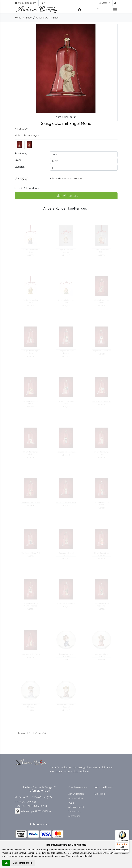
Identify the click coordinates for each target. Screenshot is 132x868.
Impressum (74, 816)
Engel (29, 18)
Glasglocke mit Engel (48, 18)
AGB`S (71, 803)
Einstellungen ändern (23, 863)
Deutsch (103, 3)
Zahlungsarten (76, 794)
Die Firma (100, 794)
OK (6, 863)
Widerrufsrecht (76, 807)
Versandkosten (75, 178)
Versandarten (75, 798)
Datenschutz (75, 812)
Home (18, 18)
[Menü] (127, 831)
